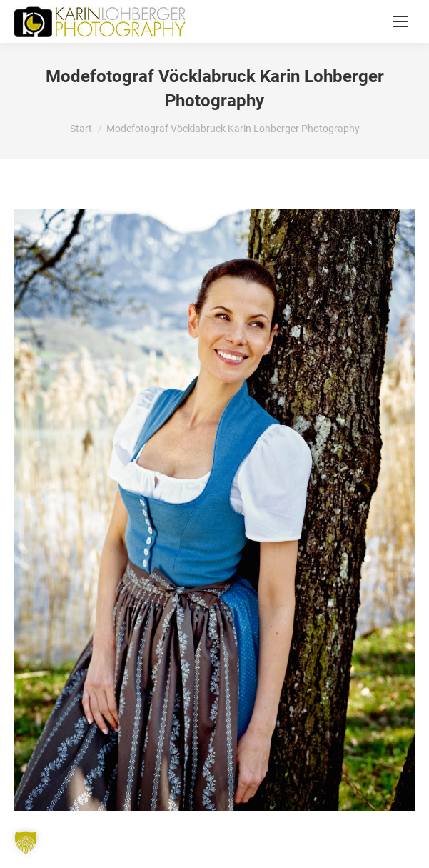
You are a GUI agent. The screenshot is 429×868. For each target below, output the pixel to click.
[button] (26, 842)
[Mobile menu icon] (400, 21)
